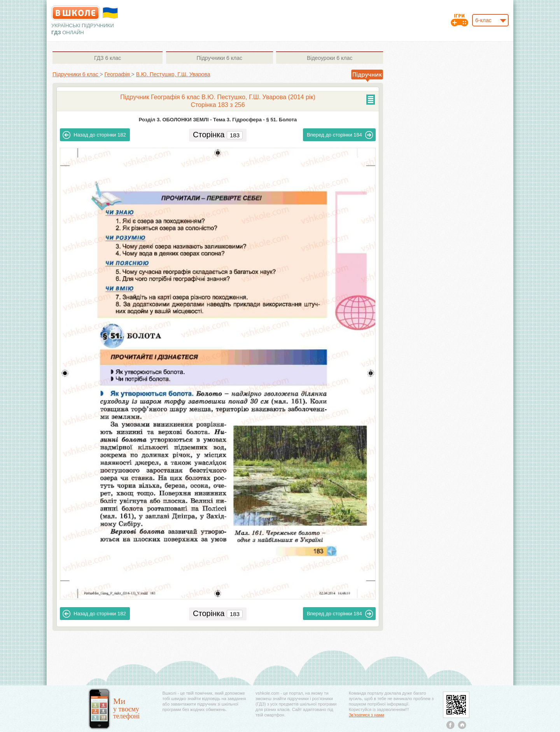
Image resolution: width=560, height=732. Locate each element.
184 (340, 135)
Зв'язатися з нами (367, 715)
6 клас (108, 58)
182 (94, 135)
